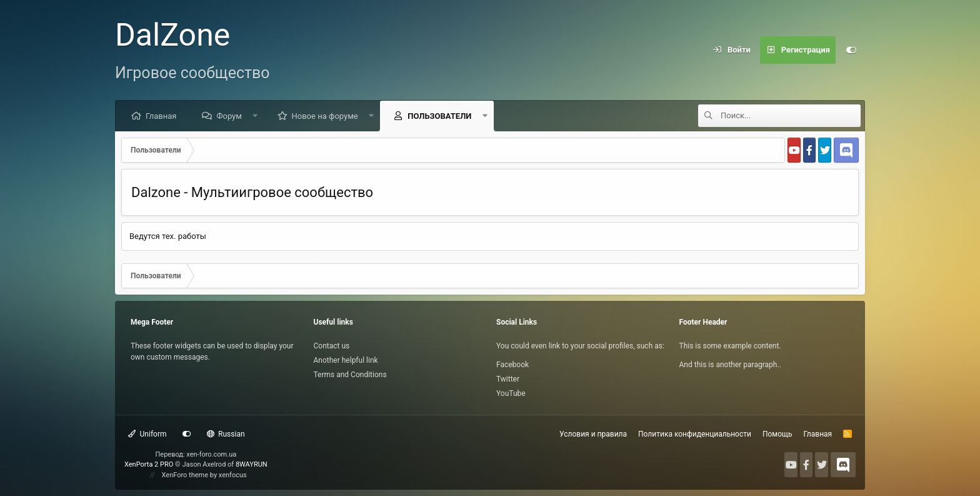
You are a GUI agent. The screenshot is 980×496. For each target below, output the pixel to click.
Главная (161, 116)
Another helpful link (346, 360)
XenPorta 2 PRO (149, 464)
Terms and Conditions (350, 375)
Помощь (777, 434)
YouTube (511, 393)
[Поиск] (791, 116)
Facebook (512, 365)
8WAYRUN (252, 464)
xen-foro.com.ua (211, 454)
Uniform (147, 434)
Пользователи (439, 116)
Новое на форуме (325, 116)
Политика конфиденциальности (695, 434)
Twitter (508, 379)
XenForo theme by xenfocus (204, 475)
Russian (226, 434)
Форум (229, 116)
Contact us (332, 346)
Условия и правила (593, 434)
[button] (255, 116)
